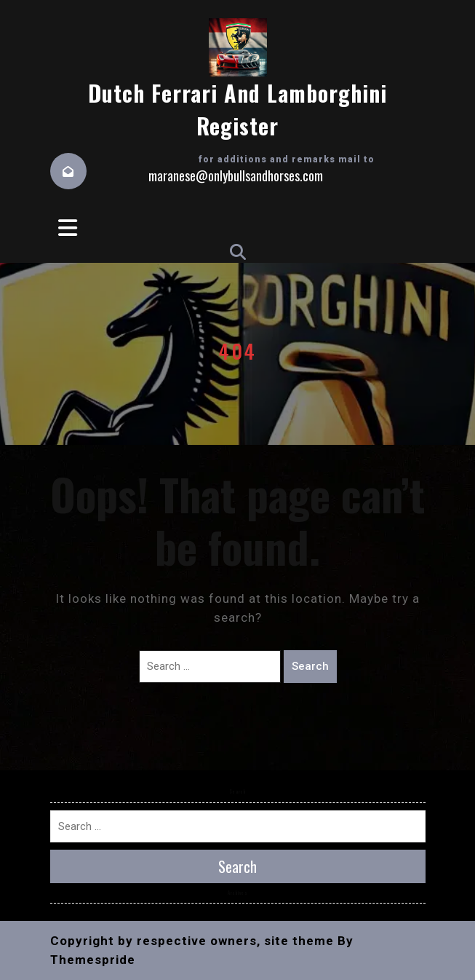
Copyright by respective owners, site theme (192, 941)
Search (310, 666)
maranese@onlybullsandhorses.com (236, 175)
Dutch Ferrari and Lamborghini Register (237, 109)
